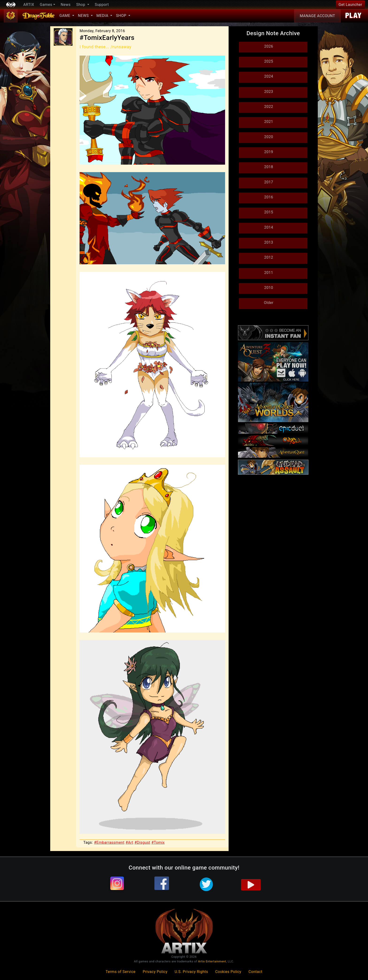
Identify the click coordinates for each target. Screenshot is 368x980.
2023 (269, 92)
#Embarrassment (109, 842)
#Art (129, 842)
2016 (269, 197)
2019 (269, 152)
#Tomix (158, 842)
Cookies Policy (228, 972)
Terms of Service (121, 972)
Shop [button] (81, 5)
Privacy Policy (155, 972)
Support (102, 5)
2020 (269, 137)
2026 (269, 46)
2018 (269, 167)
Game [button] (65, 16)
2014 (269, 227)
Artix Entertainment (212, 961)
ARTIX (29, 5)
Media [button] (103, 16)
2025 (269, 61)
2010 (269, 288)
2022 (269, 107)
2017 (269, 182)
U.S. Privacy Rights (191, 972)
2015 (269, 212)
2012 (269, 257)
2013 (269, 242)
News (66, 5)
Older (269, 303)
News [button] (84, 16)
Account (317, 16)
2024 (269, 76)
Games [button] (46, 5)
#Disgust (142, 842)
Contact (255, 972)
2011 (269, 273)
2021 (269, 122)
